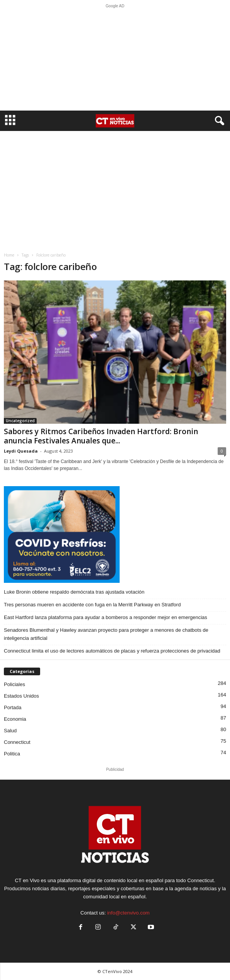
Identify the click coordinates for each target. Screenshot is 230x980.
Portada (13, 707)
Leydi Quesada (21, 451)
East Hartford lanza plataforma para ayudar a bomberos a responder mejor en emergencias (106, 617)
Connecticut (17, 742)
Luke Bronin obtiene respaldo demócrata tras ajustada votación (74, 592)
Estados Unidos (21, 696)
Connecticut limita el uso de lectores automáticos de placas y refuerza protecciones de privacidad (112, 651)
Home (9, 255)
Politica (12, 754)
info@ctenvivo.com (129, 913)
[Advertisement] (115, 59)
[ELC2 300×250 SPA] (115, 534)
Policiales (14, 684)
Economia (15, 719)
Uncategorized (20, 421)
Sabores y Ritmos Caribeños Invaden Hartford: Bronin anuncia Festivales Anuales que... (101, 436)
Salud (10, 731)
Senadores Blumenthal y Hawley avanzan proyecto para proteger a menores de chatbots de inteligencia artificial (106, 634)
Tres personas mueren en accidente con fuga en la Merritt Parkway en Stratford (92, 605)
